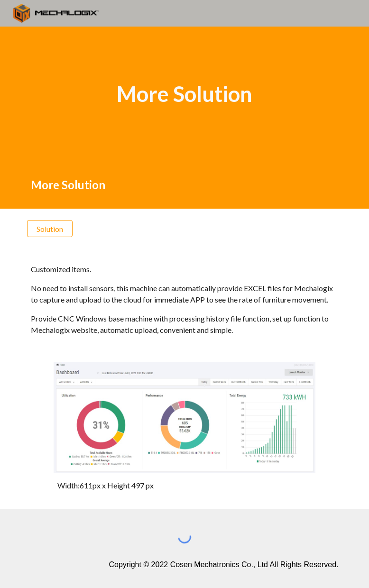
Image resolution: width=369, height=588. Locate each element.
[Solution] (50, 229)
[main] (184, 94)
